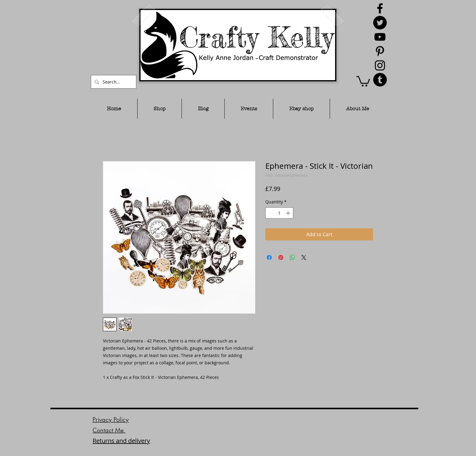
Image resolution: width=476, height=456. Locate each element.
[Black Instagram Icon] (380, 65)
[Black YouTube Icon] (380, 37)
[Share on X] (304, 257)
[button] (363, 81)
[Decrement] (270, 213)
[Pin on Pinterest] (281, 257)
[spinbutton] (279, 213)
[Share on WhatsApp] (292, 257)
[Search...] (113, 82)
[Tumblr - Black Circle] (380, 80)
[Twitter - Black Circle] (380, 23)
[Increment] (289, 213)
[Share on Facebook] (269, 257)
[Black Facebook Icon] (380, 8)
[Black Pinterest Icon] (380, 51)
